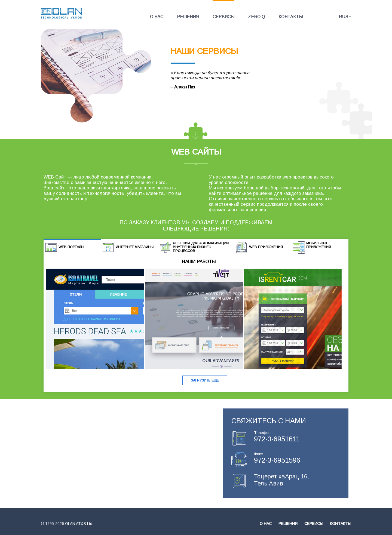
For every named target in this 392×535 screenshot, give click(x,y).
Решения (188, 17)
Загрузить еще (205, 380)
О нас (157, 17)
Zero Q (256, 17)
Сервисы (223, 17)
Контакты (291, 17)
